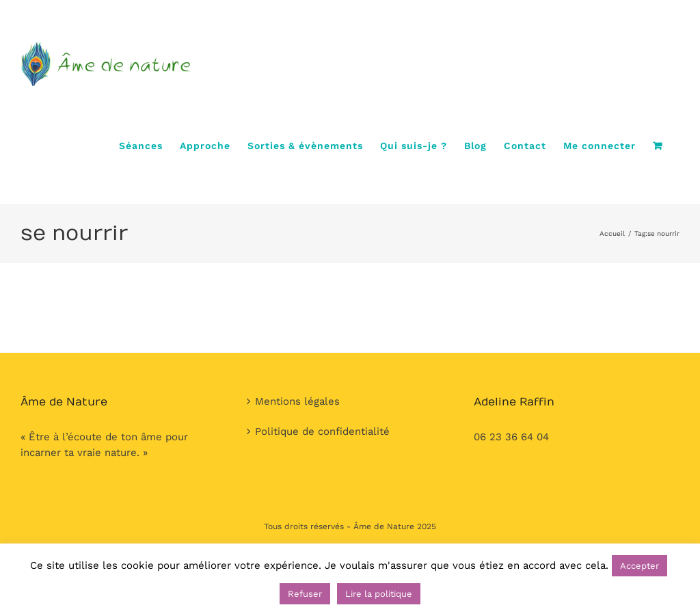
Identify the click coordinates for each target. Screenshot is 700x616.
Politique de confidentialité (322, 431)
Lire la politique (379, 594)
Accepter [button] (640, 566)
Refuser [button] (305, 594)
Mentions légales (297, 401)
